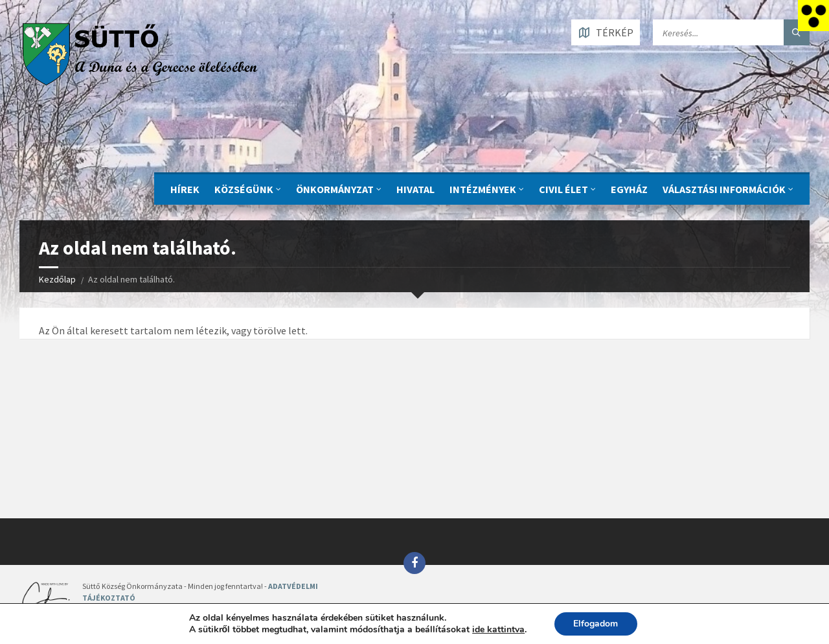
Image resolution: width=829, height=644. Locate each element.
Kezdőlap (57, 279)
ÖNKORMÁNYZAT (335, 189)
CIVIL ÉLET (563, 189)
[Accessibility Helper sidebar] (813, 16)
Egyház (629, 189)
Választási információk (724, 189)
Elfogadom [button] (596, 624)
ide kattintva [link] (498, 629)
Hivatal (415, 189)
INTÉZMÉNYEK (483, 189)
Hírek (185, 189)
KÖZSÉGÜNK (244, 189)
